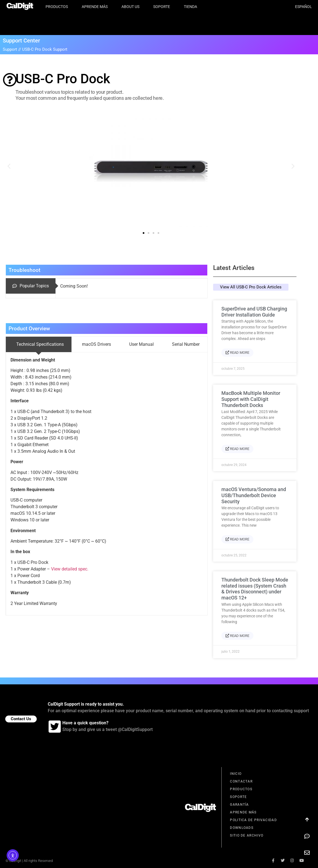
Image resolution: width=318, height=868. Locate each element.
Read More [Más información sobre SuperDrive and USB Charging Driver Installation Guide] (237, 353)
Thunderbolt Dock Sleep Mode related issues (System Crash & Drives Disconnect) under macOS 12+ (255, 589)
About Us (132, 7)
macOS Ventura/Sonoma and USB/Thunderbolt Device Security (254, 495)
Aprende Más (96, 7)
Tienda (190, 7)
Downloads (242, 828)
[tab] (31, 286)
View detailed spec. (70, 569)
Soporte (163, 7)
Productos (58, 7)
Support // (12, 49)
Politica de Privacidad (253, 820)
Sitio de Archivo (247, 835)
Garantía (239, 805)
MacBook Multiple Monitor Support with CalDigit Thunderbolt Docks (251, 399)
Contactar (241, 781)
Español (304, 7)
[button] (9, 166)
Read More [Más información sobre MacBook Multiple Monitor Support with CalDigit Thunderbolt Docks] (237, 449)
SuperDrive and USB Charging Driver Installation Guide (254, 312)
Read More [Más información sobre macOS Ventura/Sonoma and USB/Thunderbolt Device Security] (237, 539)
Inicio (236, 774)
